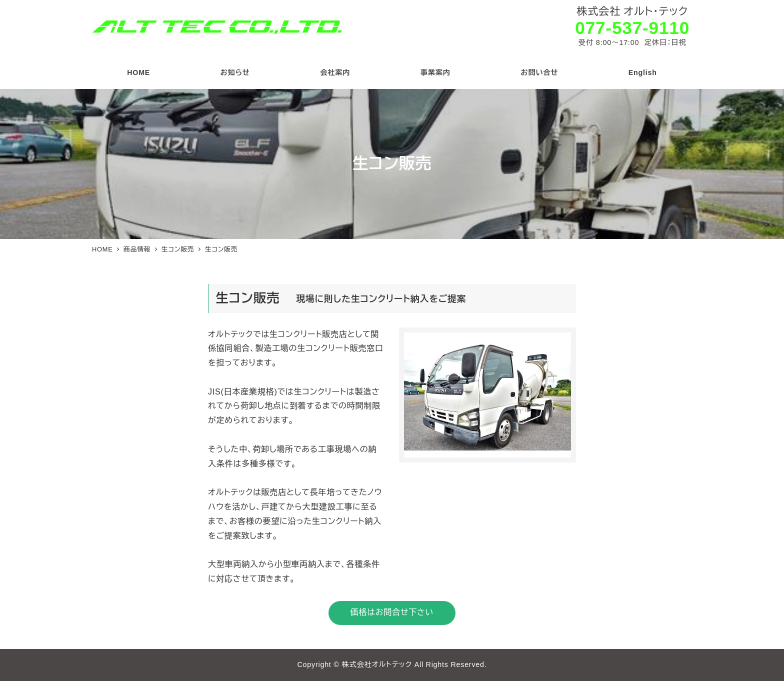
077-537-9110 (632, 28)
